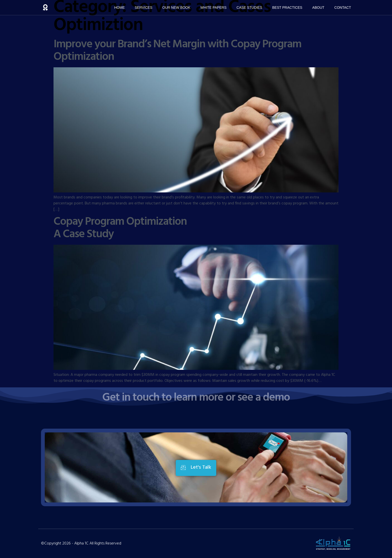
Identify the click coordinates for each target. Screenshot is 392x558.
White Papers (213, 8)
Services (144, 8)
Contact (343, 8)
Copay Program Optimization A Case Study (120, 228)
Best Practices (287, 8)
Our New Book (176, 8)
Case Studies (249, 8)
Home (119, 8)
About (318, 8)
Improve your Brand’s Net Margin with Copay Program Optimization (177, 51)
